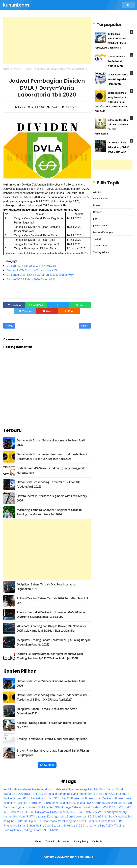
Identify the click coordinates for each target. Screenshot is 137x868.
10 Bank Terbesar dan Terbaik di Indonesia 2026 (116, 61)
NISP (14, 821)
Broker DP (78, 798)
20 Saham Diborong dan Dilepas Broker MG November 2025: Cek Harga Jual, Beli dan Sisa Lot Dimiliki (51, 628)
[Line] (80, 305)
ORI (39, 821)
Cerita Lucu (125, 803)
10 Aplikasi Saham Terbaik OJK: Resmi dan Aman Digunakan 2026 (47, 587)
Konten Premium (14, 816)
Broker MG (10, 803)
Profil (112, 821)
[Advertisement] (47, 40)
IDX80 (127, 807)
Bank (103, 789)
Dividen (56, 107)
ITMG (37, 812)
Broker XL (52, 803)
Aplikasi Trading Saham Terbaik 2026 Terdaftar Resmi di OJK (52, 601)
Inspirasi (16, 812)
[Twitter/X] (58, 305)
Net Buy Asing (113, 816)
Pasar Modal (50, 821)
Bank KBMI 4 (115, 789)
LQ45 (91, 816)
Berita (91, 794)
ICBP (112, 807)
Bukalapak (80, 803)
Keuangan (111, 812)
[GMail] (47, 311)
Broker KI (108, 798)
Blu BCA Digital (112, 794)
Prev (10, 326)
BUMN (91, 803)
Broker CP (64, 798)
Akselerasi (24, 789)
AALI (6, 789)
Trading (97, 239)
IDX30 (119, 807)
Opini (33, 821)
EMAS (41, 807)
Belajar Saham (101, 199)
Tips (102, 826)
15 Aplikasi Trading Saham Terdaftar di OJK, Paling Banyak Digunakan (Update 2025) (54, 642)
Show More (47, 765)
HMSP (104, 807)
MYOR (99, 816)
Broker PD (39, 803)
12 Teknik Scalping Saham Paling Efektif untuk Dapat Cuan (118, 147)
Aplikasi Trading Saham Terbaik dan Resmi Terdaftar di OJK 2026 (52, 725)
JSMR (72, 812)
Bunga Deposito (107, 803)
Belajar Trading (77, 794)
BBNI (27, 794)
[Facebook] (14, 305)
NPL (21, 821)
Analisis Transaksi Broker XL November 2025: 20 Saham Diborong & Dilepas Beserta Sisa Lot (52, 614)
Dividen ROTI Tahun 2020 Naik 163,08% (31, 266)
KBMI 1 (80, 812)
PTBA (119, 821)
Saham (22, 826)
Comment (72, 107)
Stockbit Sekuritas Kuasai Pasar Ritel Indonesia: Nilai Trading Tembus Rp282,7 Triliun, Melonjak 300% (50, 656)
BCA (40, 794)
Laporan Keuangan (103, 232)
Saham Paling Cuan (39, 826)
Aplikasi (97, 192)
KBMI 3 (100, 812)
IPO (95, 219)
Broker (97, 205)
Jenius (64, 812)
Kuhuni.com (68, 857)
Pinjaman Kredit (76, 821)
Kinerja (123, 812)
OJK (26, 821)
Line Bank (67, 816)
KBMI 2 (90, 812)
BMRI (126, 794)
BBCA (19, 794)
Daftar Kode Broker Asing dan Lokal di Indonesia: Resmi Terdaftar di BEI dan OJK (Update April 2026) (52, 457)
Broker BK (50, 798)
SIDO (79, 826)
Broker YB (66, 803)
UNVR (54, 830)
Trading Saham (101, 252)
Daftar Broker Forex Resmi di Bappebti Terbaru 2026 (118, 79)
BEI (46, 794)
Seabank (57, 826)
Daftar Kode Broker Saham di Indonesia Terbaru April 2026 (51, 443)
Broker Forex (93, 798)
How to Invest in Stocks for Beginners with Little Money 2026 (52, 498)
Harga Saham (72, 807)
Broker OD (25, 803)
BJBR (99, 794)
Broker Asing (35, 798)
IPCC (25, 812)
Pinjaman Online (97, 821)
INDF (7, 812)
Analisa (36, 789)
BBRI (34, 794)
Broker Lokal (123, 798)
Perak (62, 821)
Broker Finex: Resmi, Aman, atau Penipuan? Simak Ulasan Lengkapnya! (53, 753)
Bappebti (9, 794)
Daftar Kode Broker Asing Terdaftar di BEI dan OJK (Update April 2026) (49, 484)
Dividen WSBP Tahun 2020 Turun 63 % (31, 279)
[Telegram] (25, 311)
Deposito (9, 807)
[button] (69, 311)
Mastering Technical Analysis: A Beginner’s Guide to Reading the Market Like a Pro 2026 (49, 512)
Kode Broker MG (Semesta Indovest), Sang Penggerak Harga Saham (51, 470)
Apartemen (76, 789)
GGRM (59, 807)
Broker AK (19, 798)
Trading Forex (100, 246)
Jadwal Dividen (101, 225)
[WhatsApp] (36, 305)
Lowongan (81, 816)
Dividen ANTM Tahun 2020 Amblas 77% (32, 270)
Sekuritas (70, 826)
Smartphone (91, 826)
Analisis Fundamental (55, 789)
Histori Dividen (91, 807)
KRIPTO (30, 816)
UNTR (46, 830)
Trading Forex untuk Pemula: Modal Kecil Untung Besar (52, 739)
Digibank (21, 807)
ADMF (13, 789)
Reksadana (10, 826)
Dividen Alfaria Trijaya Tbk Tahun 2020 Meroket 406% (40, 275)
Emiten (50, 807)
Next (84, 326)
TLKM (110, 826)
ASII (96, 789)
